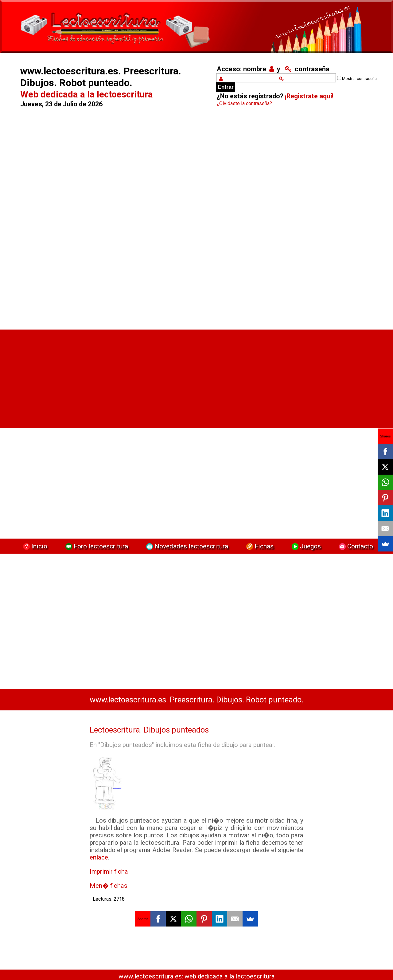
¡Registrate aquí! (309, 96)
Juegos (305, 546)
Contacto (354, 546)
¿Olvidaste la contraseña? (244, 103)
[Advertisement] (111, 220)
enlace (99, 857)
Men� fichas (109, 886)
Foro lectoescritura (96, 546)
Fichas (259, 546)
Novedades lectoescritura (186, 546)
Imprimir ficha (109, 871)
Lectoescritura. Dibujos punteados (149, 730)
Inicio (34, 546)
